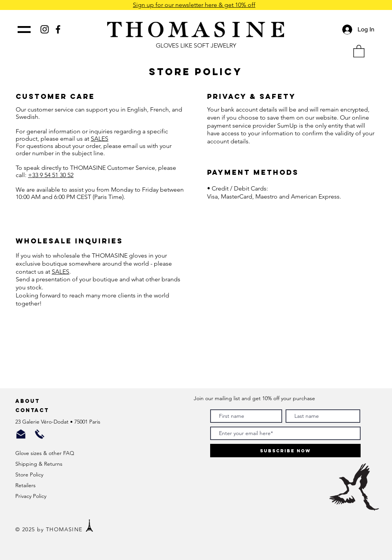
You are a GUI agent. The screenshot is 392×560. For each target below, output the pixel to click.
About (29, 401)
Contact (33, 410)
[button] (359, 51)
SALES (100, 139)
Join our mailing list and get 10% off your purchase (254, 398)
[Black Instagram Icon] (45, 29)
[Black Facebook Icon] (58, 29)
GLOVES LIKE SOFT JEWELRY (196, 45)
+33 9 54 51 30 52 (51, 175)
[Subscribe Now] (285, 451)
